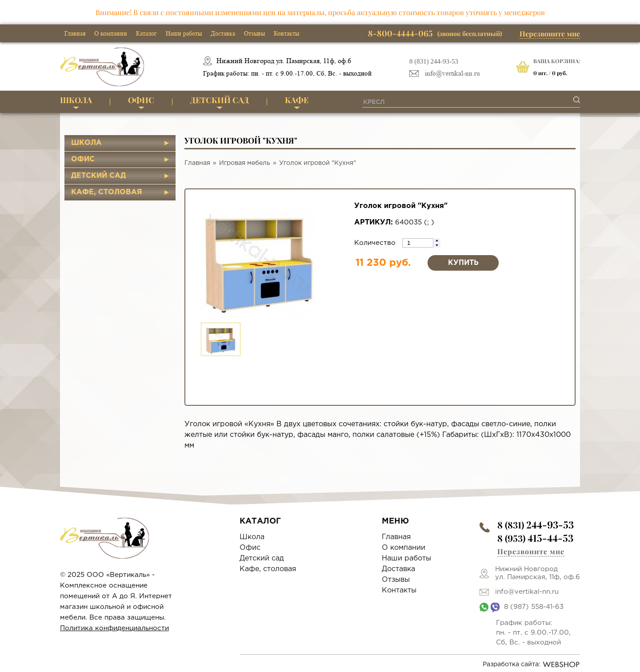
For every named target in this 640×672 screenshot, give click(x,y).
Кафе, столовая (107, 192)
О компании (111, 33)
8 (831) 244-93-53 (434, 61)
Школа (76, 100)
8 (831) (536, 525)
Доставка (223, 33)
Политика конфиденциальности (114, 628)
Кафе (297, 100)
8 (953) (535, 538)
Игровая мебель (245, 163)
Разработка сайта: (531, 664)
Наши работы (184, 33)
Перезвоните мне (550, 34)
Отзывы (254, 33)
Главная (75, 33)
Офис (141, 100)
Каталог (146, 33)
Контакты (286, 33)
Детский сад (220, 100)
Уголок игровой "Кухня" (318, 163)
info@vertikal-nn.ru (452, 74)
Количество (376, 243)
